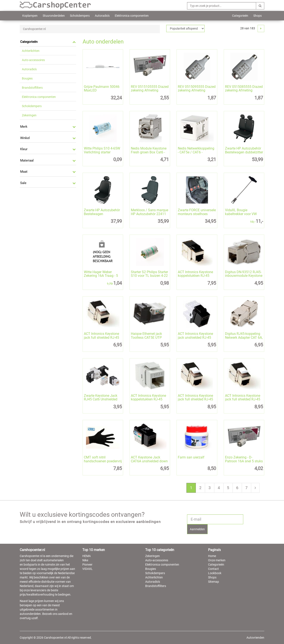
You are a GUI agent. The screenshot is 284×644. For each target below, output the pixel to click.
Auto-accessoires (33, 60)
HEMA (87, 556)
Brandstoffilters (32, 88)
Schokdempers (80, 16)
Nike (85, 560)
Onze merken (217, 560)
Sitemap (214, 582)
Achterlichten (31, 51)
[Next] (261, 28)
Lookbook (215, 573)
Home (212, 556)
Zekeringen (29, 115)
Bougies (27, 78)
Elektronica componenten (132, 16)
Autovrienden (255, 638)
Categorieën (240, 16)
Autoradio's (102, 16)
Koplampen (30, 16)
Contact (213, 569)
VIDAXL (88, 569)
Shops (258, 16)
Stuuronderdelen (54, 16)
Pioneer (87, 565)
